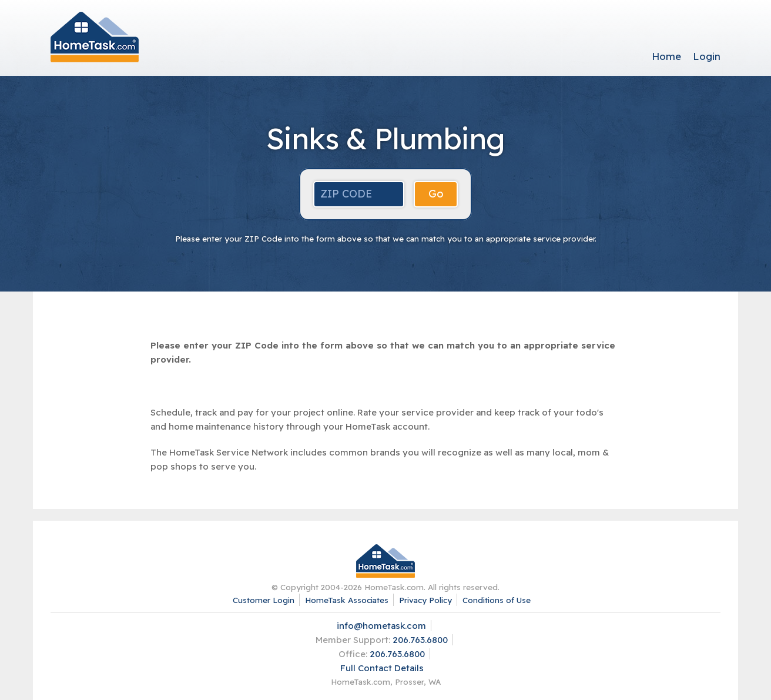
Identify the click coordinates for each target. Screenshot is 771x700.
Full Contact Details (382, 668)
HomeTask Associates (347, 600)
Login (707, 56)
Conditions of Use (497, 600)
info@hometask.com (381, 626)
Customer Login (264, 600)
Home (666, 56)
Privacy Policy (425, 600)
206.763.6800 (420, 640)
